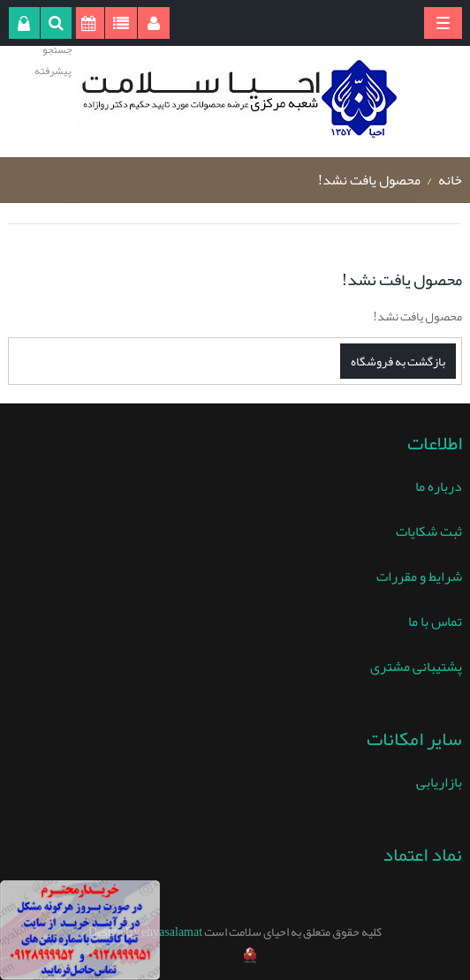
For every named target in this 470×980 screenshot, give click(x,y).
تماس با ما (435, 622)
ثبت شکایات (429, 531)
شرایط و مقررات (419, 577)
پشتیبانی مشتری (416, 667)
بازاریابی (439, 782)
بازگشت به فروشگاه (398, 361)
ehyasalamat (172, 931)
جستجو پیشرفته (53, 60)
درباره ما (439, 486)
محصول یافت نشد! (369, 180)
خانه (450, 180)
